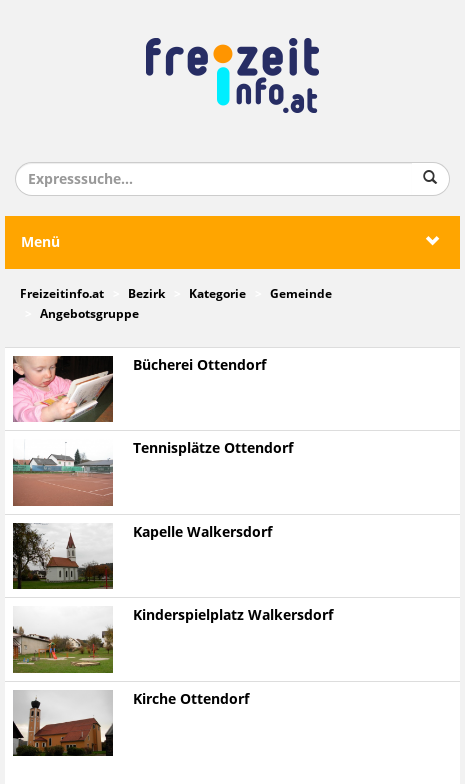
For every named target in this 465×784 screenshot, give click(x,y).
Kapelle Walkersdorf (202, 532)
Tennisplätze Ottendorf (213, 448)
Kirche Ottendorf (191, 699)
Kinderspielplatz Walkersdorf (233, 615)
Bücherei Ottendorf (199, 365)
